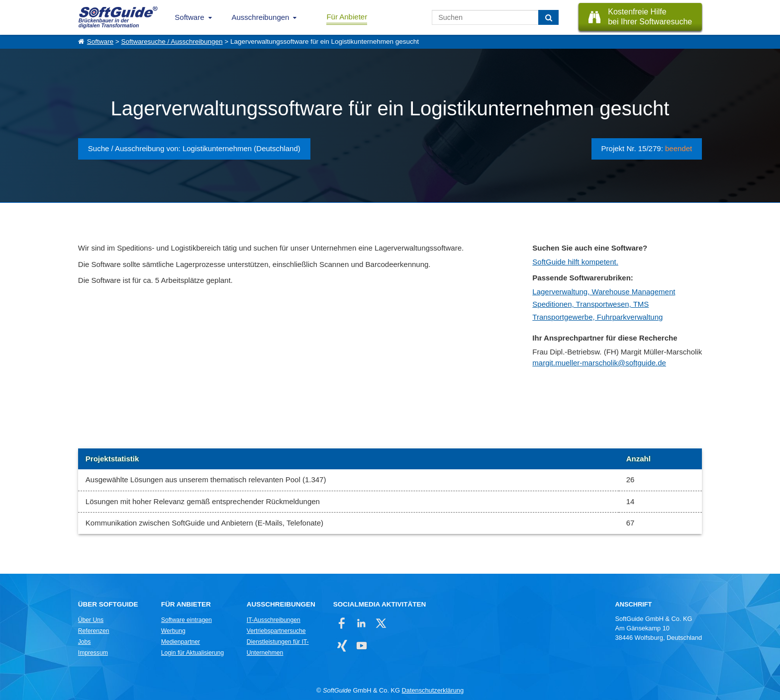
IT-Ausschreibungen (274, 620)
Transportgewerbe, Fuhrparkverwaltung (597, 317)
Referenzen (94, 631)
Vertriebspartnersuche (276, 631)
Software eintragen (187, 620)
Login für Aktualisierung (193, 653)
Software (189, 17)
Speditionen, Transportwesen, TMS (590, 304)
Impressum (93, 653)
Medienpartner (181, 642)
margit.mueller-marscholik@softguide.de (599, 363)
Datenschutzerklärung (433, 690)
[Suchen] (548, 17)
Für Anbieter (347, 17)
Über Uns (91, 620)
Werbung (173, 631)
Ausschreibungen (261, 17)
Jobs (85, 642)
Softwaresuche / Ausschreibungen (172, 42)
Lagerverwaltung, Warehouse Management (604, 292)
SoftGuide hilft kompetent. (575, 262)
